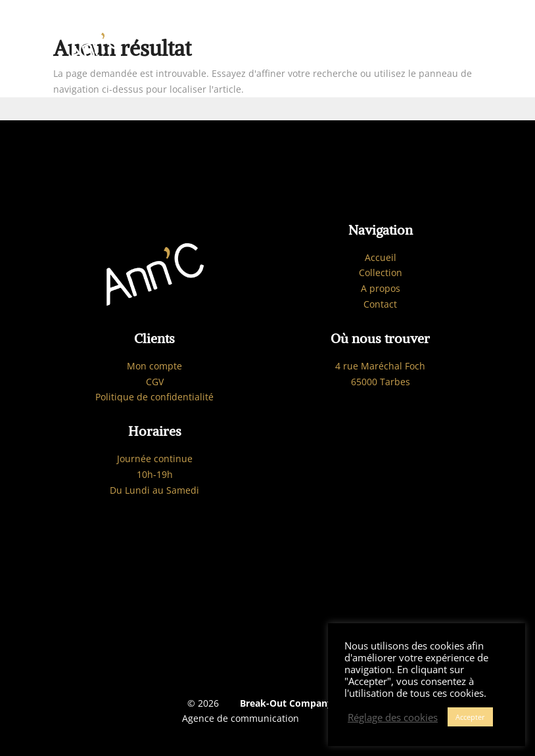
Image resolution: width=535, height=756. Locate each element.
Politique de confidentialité (154, 397)
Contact (380, 304)
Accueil (381, 257)
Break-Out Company (284, 703)
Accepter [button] (470, 717)
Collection (381, 272)
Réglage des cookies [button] (393, 717)
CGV (155, 382)
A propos (381, 288)
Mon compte (154, 366)
